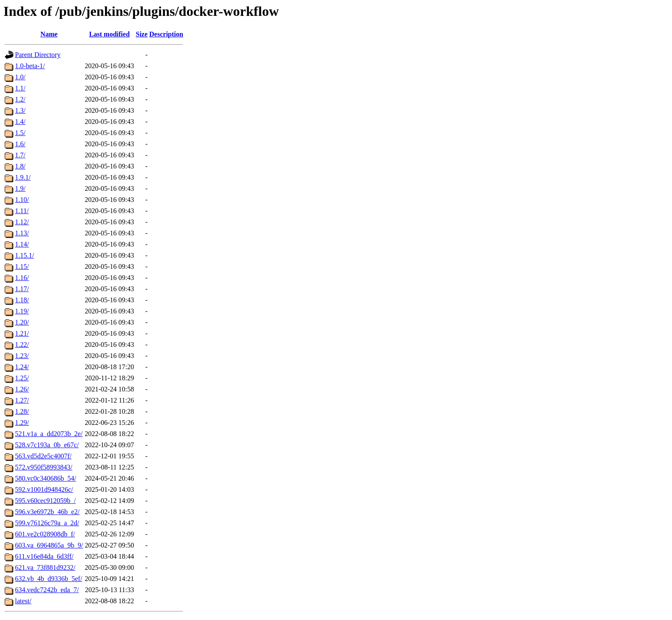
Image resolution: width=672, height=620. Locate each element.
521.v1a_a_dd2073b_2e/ (49, 434)
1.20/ (22, 322)
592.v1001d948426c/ (44, 489)
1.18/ (22, 300)
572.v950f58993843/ (44, 467)
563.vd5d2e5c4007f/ (43, 456)
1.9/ (20, 188)
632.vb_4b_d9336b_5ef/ (49, 579)
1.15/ (22, 266)
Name (49, 34)
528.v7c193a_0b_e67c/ (47, 445)
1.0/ (20, 77)
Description (166, 34)
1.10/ (22, 200)
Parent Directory (38, 55)
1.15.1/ (24, 255)
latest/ (23, 601)
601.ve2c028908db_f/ (45, 534)
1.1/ (20, 88)
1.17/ (22, 289)
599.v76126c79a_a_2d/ (47, 523)
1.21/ (22, 333)
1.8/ (20, 166)
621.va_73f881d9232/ (45, 567)
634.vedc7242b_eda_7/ (47, 590)
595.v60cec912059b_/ (45, 501)
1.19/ (22, 311)
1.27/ (22, 400)
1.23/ (22, 356)
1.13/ (22, 233)
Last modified (109, 34)
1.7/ (20, 155)
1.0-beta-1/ (30, 66)
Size (142, 34)
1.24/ (22, 367)
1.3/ (20, 110)
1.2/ (20, 99)
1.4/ (20, 122)
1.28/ (22, 411)
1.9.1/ (23, 177)
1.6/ (20, 144)
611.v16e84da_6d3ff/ (44, 556)
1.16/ (22, 278)
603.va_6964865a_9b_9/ (49, 545)
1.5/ (20, 133)
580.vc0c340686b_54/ (46, 478)
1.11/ (22, 211)
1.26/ (22, 389)
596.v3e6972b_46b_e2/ (47, 512)
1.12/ (22, 222)
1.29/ (22, 423)
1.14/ (22, 244)
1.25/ (22, 378)
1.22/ (22, 345)
